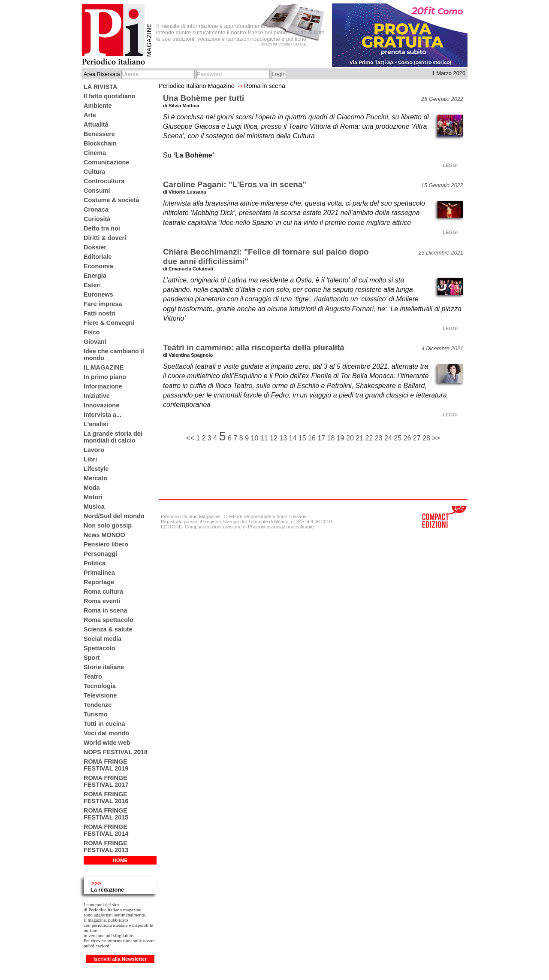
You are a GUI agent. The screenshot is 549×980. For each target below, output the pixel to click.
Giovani (95, 342)
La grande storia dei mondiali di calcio (113, 437)
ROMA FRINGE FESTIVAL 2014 (106, 830)
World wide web (107, 743)
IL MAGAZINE (104, 367)
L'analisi (96, 424)
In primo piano (105, 377)
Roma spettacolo (109, 620)
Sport (92, 658)
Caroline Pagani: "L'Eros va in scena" (235, 184)
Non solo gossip (108, 525)
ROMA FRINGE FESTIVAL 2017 (106, 781)
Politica (95, 563)
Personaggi (100, 554)
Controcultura (104, 181)
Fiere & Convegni (109, 323)
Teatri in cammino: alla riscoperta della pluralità (254, 347)
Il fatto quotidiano (110, 96)
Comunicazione (106, 162)
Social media (103, 639)
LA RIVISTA (100, 87)
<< (191, 438)
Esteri (92, 285)
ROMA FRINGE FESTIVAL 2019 (106, 765)
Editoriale (98, 257)
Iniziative (97, 396)
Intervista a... (103, 415)
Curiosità (97, 219)
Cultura (94, 172)
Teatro (93, 677)
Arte (90, 115)
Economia (98, 266)
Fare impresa (103, 304)
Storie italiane (104, 667)
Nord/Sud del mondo (114, 516)
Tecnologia (100, 686)
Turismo (96, 714)
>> (436, 438)
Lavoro (94, 450)
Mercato (95, 478)
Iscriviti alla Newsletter (120, 959)
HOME (120, 860)
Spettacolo (100, 648)
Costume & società (112, 200)
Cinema (95, 153)
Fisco (92, 332)
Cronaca (96, 209)
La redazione (107, 890)
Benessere (99, 134)
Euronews (98, 294)
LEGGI (450, 165)
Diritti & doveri (105, 238)
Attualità (96, 124)
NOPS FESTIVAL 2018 (116, 752)
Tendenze (98, 705)
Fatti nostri (100, 313)
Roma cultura (103, 592)
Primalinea (99, 573)
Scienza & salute (108, 629)
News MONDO (104, 535)
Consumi (97, 191)
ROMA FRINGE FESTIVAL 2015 (106, 814)
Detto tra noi (102, 228)
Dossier (95, 247)
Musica (94, 507)
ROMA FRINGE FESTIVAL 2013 (106, 847)
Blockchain (100, 143)
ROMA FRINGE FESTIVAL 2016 (106, 798)
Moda (92, 488)
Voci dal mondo (106, 733)
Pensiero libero (106, 544)
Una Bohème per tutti (204, 98)
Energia (95, 276)
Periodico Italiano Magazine (197, 86)
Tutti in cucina (104, 724)
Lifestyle (96, 469)
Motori (93, 497)
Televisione (100, 695)
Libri (90, 459)
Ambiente (98, 106)
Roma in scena (106, 610)
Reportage (99, 582)
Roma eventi (102, 601)
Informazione (103, 386)
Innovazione (101, 405)
